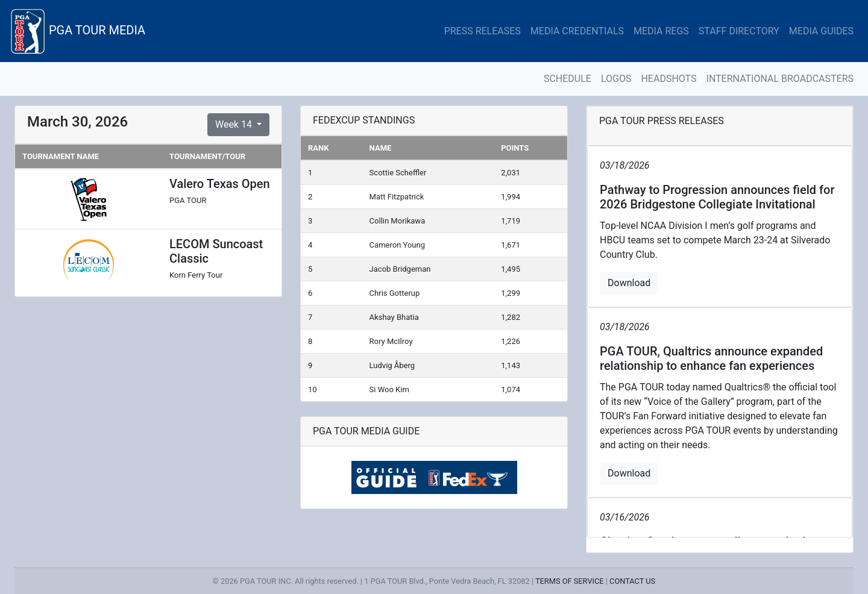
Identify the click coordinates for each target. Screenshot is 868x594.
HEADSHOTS (668, 79)
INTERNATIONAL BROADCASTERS (780, 79)
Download (629, 283)
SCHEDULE (568, 79)
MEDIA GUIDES (821, 31)
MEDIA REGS (661, 31)
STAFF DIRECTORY (739, 31)
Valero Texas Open (220, 184)
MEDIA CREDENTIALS (577, 31)
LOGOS (616, 79)
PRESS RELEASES (483, 31)
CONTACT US (632, 581)
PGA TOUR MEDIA (77, 31)
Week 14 (235, 124)
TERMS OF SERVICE (570, 581)
